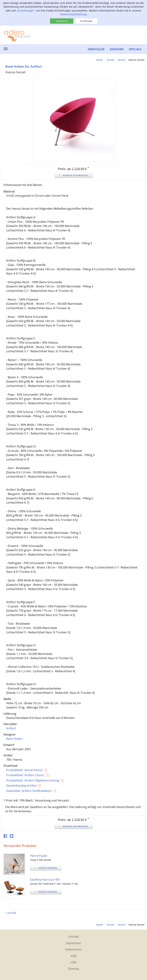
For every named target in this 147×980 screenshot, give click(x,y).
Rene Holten (14, 739)
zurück (12, 913)
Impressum (73, 943)
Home (99, 60)
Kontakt (74, 937)
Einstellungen (86, 21)
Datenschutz (73, 949)
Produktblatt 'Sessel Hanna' (25, 770)
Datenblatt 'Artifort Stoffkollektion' (29, 791)
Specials (135, 49)
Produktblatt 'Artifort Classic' (25, 775)
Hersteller (96, 49)
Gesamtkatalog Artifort (21, 786)
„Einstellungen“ (26, 11)
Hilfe (73, 962)
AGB (73, 956)
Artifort (11, 728)
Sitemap (73, 969)
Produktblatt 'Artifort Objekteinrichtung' (33, 780)
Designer (117, 49)
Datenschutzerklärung (73, 14)
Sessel (111, 60)
